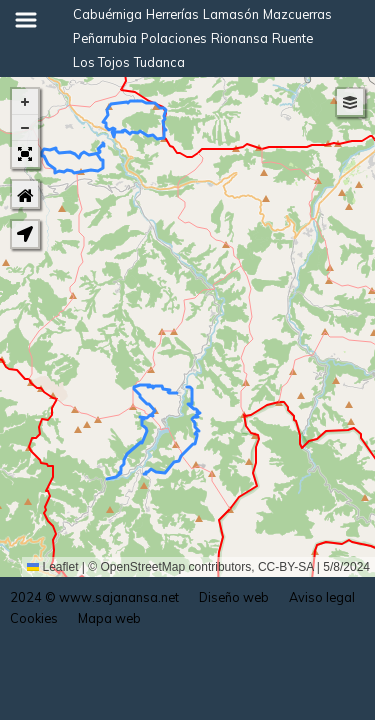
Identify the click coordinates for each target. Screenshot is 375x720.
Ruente (292, 38)
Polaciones (174, 38)
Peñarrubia (105, 38)
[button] (25, 102)
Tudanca (159, 62)
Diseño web (234, 597)
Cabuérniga (107, 14)
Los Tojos (101, 62)
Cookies (34, 618)
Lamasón (231, 14)
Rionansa (239, 38)
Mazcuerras (297, 14)
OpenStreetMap (143, 567)
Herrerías (172, 14)
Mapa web (109, 618)
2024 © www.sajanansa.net (94, 597)
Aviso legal (322, 597)
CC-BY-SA (286, 567)
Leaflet (52, 567)
